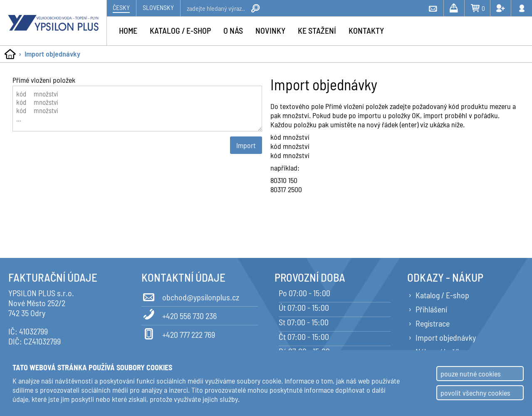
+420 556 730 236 (179, 314)
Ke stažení (317, 30)
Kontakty (366, 30)
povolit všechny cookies (475, 393)
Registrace (433, 323)
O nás (233, 30)
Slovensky (158, 7)
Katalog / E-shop (442, 295)
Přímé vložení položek (44, 80)
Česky (121, 7)
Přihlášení (431, 309)
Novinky (270, 30)
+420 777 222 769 (178, 333)
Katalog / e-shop (180, 30)
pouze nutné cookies (471, 374)
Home (128, 30)
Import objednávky (52, 54)
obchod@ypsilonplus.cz (190, 296)
